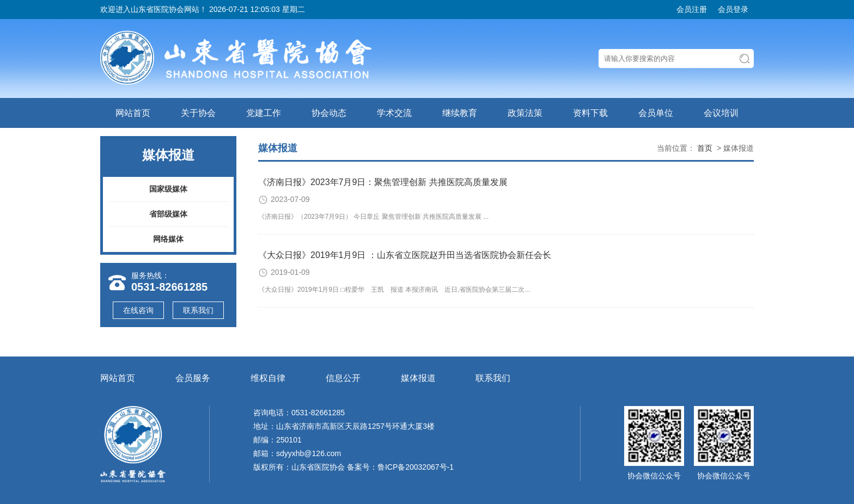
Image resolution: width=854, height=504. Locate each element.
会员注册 (692, 9)
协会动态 (329, 113)
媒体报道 (418, 378)
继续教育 (460, 113)
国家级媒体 (168, 189)
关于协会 (198, 113)
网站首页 (133, 113)
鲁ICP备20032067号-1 (416, 467)
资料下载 (590, 113)
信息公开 (343, 378)
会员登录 (733, 9)
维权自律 (268, 378)
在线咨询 (138, 310)
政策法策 (525, 113)
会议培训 (721, 113)
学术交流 (394, 113)
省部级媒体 (168, 214)
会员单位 (656, 113)
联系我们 (198, 310)
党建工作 (264, 113)
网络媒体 (168, 239)
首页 (705, 148)
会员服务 (193, 378)
